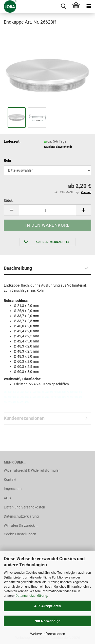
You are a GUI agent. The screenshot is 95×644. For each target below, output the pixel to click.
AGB (7, 498)
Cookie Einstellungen (20, 534)
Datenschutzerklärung (31, 596)
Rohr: (8, 160)
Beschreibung (18, 268)
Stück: (9, 201)
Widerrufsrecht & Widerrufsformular (32, 470)
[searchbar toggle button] (63, 6)
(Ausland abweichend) (58, 147)
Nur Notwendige (48, 621)
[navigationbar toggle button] (89, 6)
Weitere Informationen (48, 634)
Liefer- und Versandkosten (24, 507)
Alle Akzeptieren (48, 606)
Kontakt (10, 480)
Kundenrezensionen (24, 418)
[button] (11, 210)
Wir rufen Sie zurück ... (21, 525)
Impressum (13, 489)
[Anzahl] (48, 210)
